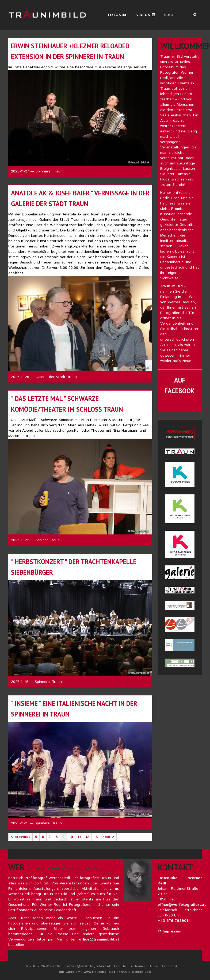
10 (71, 837)
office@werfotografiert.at (182, 905)
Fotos (117, 15)
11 (79, 837)
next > (108, 837)
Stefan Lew (142, 972)
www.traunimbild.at (100, 972)
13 (96, 837)
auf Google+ (70, 972)
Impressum (170, 931)
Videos (146, 15)
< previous (20, 837)
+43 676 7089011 (174, 921)
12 (87, 837)
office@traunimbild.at (99, 939)
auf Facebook (167, 966)
